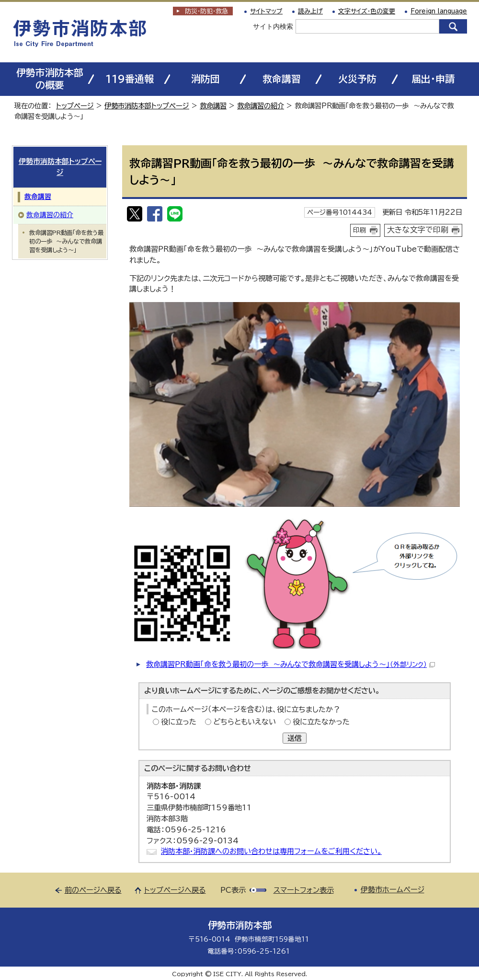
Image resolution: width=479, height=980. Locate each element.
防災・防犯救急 (206, 11)
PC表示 (233, 890)
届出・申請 (433, 79)
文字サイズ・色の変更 (367, 11)
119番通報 (130, 79)
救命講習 (282, 79)
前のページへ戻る (93, 890)
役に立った (179, 722)
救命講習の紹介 (261, 106)
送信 (295, 738)
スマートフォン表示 (304, 890)
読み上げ (310, 11)
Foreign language (439, 11)
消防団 (205, 79)
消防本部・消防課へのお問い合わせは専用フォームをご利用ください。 (271, 851)
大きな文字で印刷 (418, 230)
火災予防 (357, 79)
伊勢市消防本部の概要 (50, 79)
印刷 (360, 230)
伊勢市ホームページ (393, 890)
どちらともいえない (245, 722)
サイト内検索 (273, 26)
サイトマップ (266, 11)
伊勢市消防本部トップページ (147, 106)
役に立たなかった (321, 722)
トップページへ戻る (175, 890)
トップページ (75, 106)
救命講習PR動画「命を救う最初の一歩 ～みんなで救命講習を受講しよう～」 (291, 664)
